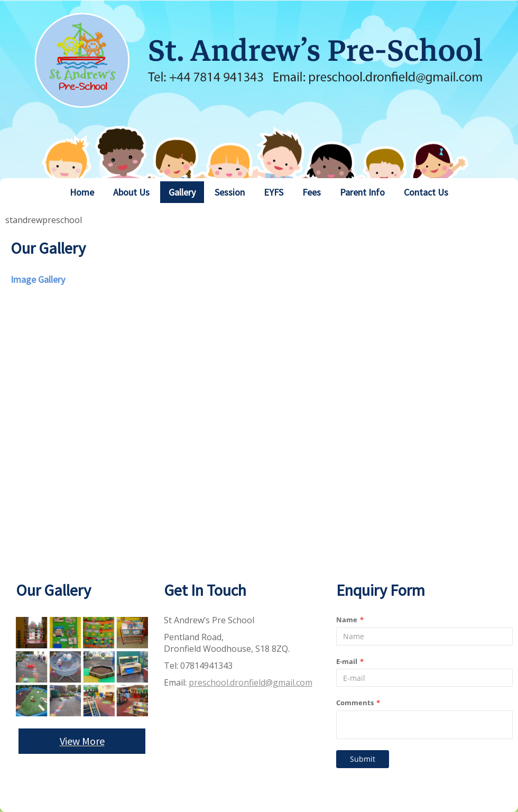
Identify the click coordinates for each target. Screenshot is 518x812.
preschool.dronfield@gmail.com (251, 682)
